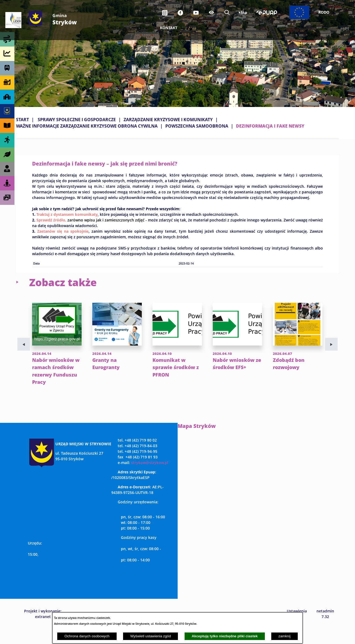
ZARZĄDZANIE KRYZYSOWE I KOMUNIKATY (168, 120)
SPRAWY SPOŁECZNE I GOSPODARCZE (77, 120)
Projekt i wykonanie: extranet (43, 628)
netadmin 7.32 (325, 628)
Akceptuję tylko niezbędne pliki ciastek (225, 636)
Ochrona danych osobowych (87, 636)
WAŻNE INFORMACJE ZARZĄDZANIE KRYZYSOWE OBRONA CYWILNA (87, 126)
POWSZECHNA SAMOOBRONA (197, 126)
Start (22, 120)
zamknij (285, 636)
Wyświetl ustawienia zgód (151, 636)
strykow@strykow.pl (150, 477)
